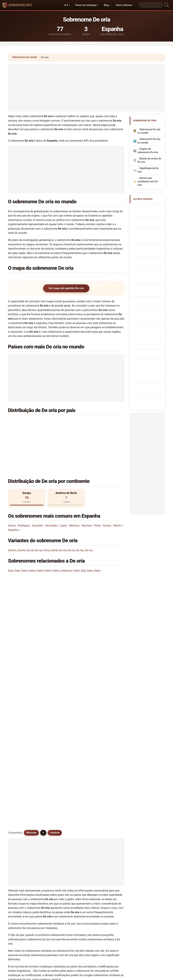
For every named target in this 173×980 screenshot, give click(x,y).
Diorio (50, 822)
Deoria (21, 781)
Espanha (30, 422)
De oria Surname (151, 214)
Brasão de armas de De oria (149, 160)
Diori (49, 855)
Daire (97, 532)
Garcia (12, 487)
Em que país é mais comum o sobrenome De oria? (42, 558)
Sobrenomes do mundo (25, 57)
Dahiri (48, 532)
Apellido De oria (150, 208)
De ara (80, 789)
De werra (52, 814)
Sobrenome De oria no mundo (149, 131)
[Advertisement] (86, 88)
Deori (50, 789)
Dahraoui (67, 532)
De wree (81, 814)
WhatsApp (31, 626)
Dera (109, 839)
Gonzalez (38, 487)
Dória (20, 855)
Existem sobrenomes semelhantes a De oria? (39, 614)
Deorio (22, 512)
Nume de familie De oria (150, 304)
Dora (79, 822)
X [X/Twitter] (43, 626)
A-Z (66, 5)
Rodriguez (24, 487)
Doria (47, 512)
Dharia (110, 814)
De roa (80, 512)
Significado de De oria (148, 170)
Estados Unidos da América (40, 430)
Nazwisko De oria (151, 254)
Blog (106, 5)
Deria (54, 512)
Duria (50, 839)
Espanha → (15, 491)
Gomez (107, 487)
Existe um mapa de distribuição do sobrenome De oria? (45, 602)
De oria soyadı (149, 322)
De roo (110, 806)
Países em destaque (86, 5)
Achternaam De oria (149, 262)
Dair (83, 532)
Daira (90, 532)
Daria (20, 831)
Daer (17, 532)
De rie (30, 512)
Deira (20, 839)
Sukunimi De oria (151, 286)
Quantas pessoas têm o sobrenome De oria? (38, 591)
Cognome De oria (151, 240)
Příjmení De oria (150, 270)
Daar (11, 532)
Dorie (79, 831)
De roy (21, 814)
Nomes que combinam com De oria (148, 182)
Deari (109, 847)
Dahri (77, 532)
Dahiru (56, 532)
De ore (63, 512)
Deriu (79, 839)
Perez (97, 487)
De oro (89, 512)
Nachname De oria (148, 232)
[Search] (151, 5)
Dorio (109, 831)
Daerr (24, 532)
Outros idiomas (124, 5)
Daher (32, 532)
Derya (50, 847)
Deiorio (12, 512)
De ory (21, 789)
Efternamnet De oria (149, 314)
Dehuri (80, 847)
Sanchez (87, 487)
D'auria (21, 847)
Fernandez (51, 487)
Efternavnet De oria (149, 278)
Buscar (116, 885)
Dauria (80, 855)
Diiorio (21, 822)
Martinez (74, 487)
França (88, 422)
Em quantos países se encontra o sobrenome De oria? (44, 579)
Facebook (55, 626)
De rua (39, 512)
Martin (117, 487)
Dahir (40, 532)
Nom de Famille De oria (149, 222)
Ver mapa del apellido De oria (66, 288)
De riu (71, 512)
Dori (49, 831)
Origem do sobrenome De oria (148, 151)
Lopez (63, 487)
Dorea (109, 822)
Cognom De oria (150, 247)
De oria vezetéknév (146, 294)
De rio (109, 789)
